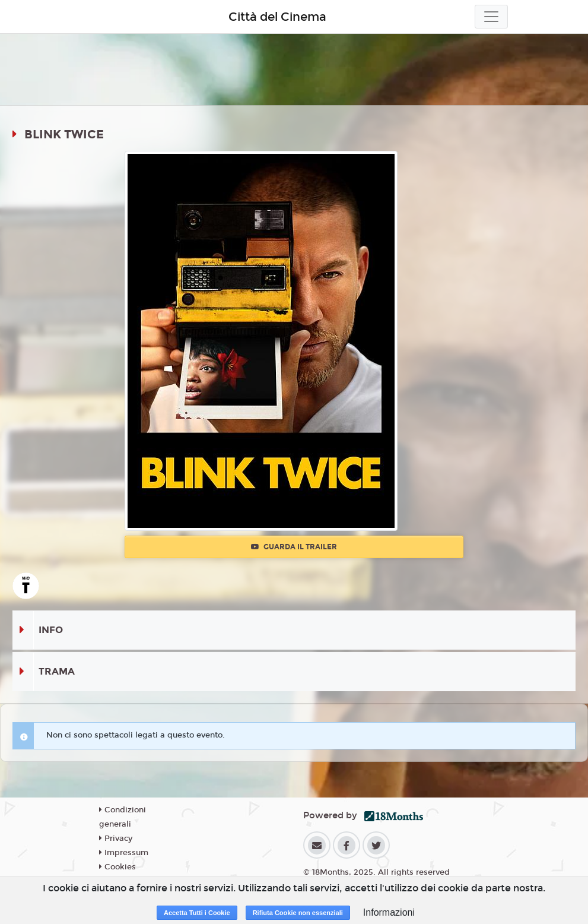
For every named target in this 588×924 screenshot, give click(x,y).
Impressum (124, 853)
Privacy (116, 838)
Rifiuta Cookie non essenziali (298, 913)
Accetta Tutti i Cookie (197, 913)
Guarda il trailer (294, 547)
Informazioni (389, 912)
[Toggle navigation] (491, 17)
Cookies (117, 867)
